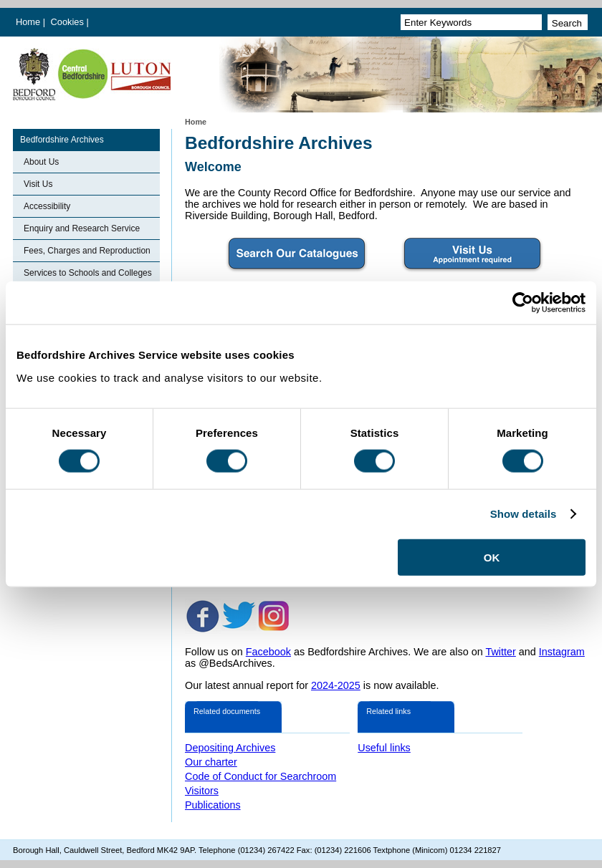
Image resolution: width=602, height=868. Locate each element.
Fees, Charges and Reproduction (87, 251)
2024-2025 (336, 685)
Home (28, 22)
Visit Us (38, 184)
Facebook (268, 652)
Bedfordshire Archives (62, 140)
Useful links (384, 748)
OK (492, 557)
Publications (213, 805)
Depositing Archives (230, 748)
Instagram (562, 652)
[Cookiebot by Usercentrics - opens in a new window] (523, 303)
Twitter (500, 652)
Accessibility (47, 206)
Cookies (69, 22)
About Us (41, 162)
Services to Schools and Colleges (88, 273)
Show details (524, 514)
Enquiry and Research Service (82, 228)
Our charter (211, 762)
